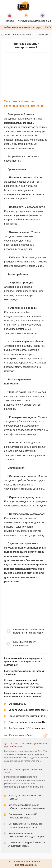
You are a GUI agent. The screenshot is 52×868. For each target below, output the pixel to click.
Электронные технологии (18, 35)
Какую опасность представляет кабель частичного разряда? (29, 631)
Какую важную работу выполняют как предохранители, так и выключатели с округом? (26, 644)
